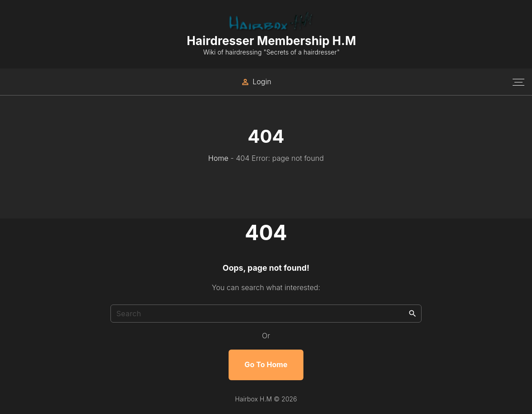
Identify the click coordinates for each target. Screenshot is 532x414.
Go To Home (266, 364)
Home (218, 158)
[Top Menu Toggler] (518, 82)
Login (262, 82)
